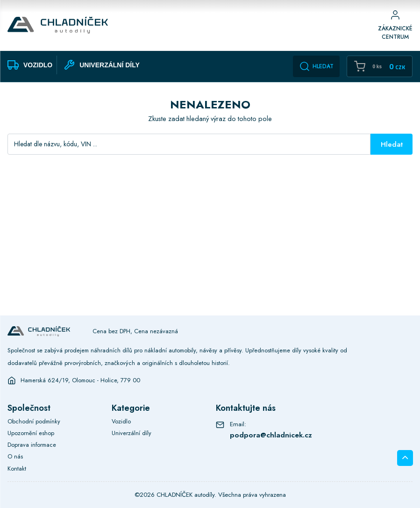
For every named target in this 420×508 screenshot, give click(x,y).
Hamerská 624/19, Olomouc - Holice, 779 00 (80, 380)
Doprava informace (32, 445)
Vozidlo (121, 421)
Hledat (316, 66)
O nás (15, 456)
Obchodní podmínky (34, 421)
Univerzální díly (132, 433)
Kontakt (17, 469)
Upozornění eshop (31, 433)
